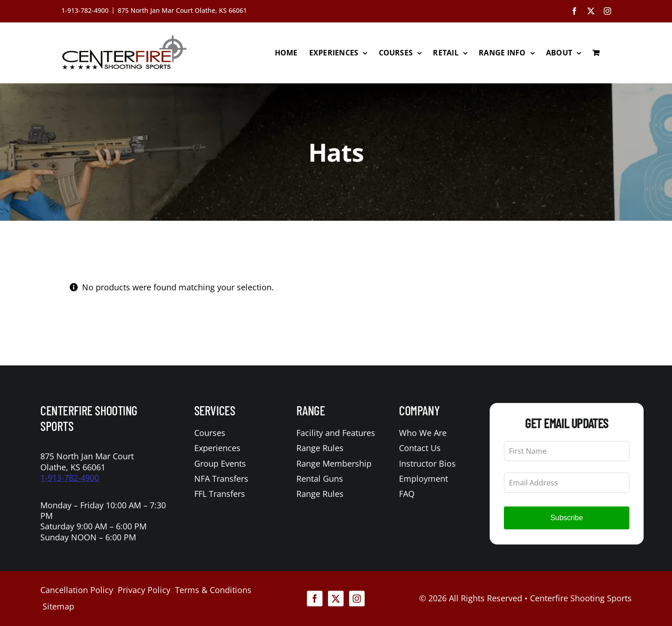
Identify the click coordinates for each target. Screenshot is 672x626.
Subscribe (566, 518)
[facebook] (315, 599)
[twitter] (336, 599)
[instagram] (357, 599)
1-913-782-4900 (70, 478)
